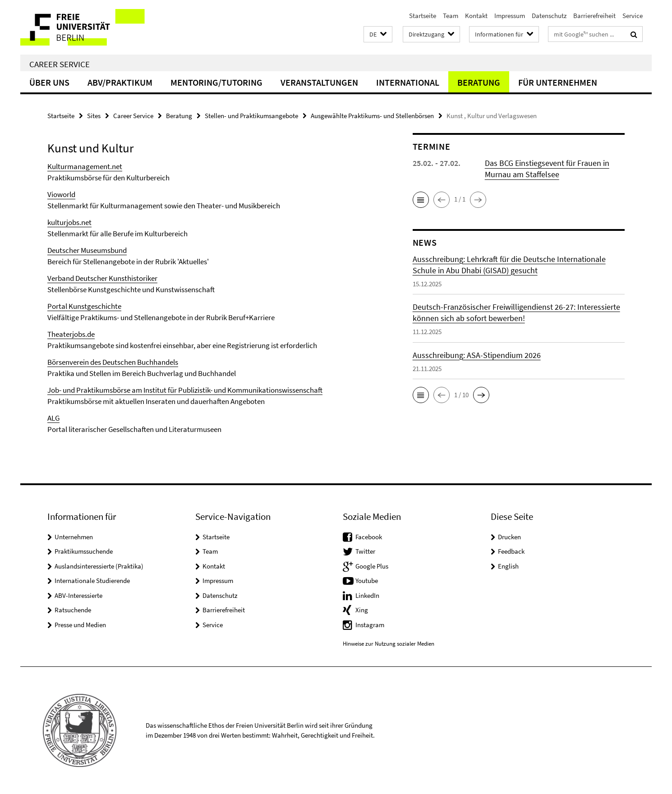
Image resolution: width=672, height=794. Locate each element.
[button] (378, 34)
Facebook (369, 537)
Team (451, 16)
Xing (362, 610)
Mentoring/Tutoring (216, 82)
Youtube (367, 581)
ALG (53, 418)
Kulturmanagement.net (85, 166)
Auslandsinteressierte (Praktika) (99, 566)
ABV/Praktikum (120, 82)
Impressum (510, 16)
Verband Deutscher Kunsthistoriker (102, 278)
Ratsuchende (73, 610)
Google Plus (372, 566)
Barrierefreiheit (594, 16)
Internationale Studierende (92, 581)
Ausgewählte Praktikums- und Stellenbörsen (372, 116)
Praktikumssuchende (84, 551)
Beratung (479, 82)
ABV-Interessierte (78, 595)
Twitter (365, 551)
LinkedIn (367, 595)
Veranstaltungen (319, 82)
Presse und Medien (80, 625)
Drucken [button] (509, 537)
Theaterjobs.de (71, 334)
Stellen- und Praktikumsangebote (251, 116)
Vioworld (61, 194)
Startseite (423, 16)
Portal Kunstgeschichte (84, 306)
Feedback (511, 551)
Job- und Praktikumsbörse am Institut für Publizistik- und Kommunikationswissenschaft (185, 390)
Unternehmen (74, 537)
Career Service (60, 64)
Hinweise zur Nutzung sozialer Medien (389, 644)
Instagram (370, 625)
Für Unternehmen (558, 82)
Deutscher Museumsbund (87, 250)
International (408, 82)
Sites (94, 116)
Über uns (49, 82)
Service (633, 16)
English (508, 566)
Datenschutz (549, 16)
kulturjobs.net (69, 222)
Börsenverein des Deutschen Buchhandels (113, 362)
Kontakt (476, 16)
